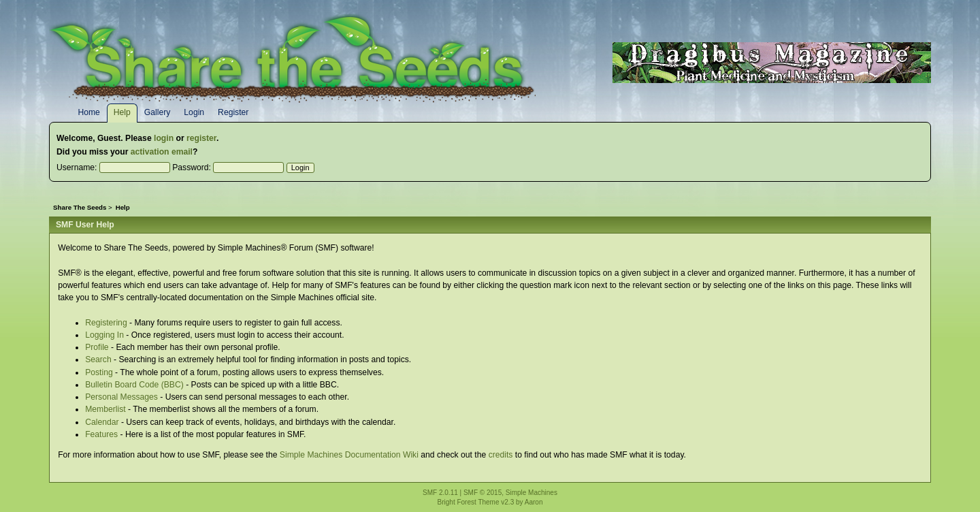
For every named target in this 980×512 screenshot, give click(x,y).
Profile (97, 347)
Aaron (534, 502)
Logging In (104, 335)
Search (98, 359)
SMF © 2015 (483, 493)
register (201, 138)
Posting (99, 372)
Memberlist (105, 409)
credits (501, 455)
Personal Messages (121, 397)
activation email (162, 152)
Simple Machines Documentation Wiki (349, 455)
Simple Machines (532, 493)
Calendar (102, 422)
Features (101, 434)
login (164, 138)
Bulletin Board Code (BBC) (134, 385)
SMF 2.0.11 (440, 493)
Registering (106, 323)
